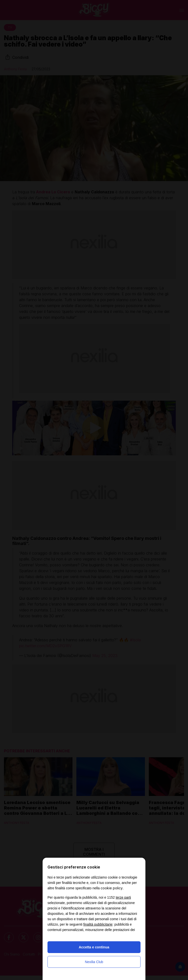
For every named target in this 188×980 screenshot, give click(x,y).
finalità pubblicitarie (98, 924)
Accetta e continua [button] (94, 947)
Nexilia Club (94, 962)
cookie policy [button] (112, 888)
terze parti (123, 897)
